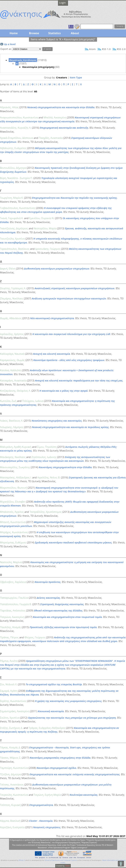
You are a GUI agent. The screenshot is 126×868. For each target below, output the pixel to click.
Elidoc (68, 866)
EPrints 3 (22, 860)
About (75, 33)
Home (14, 33)
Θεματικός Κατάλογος (23, 60)
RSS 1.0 (106, 49)
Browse (34, 33)
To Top (121, 864)
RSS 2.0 (121, 49)
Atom (92, 49)
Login (62, 3)
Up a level (10, 44)
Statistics (54, 33)
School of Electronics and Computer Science (61, 860)
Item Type (76, 77)
